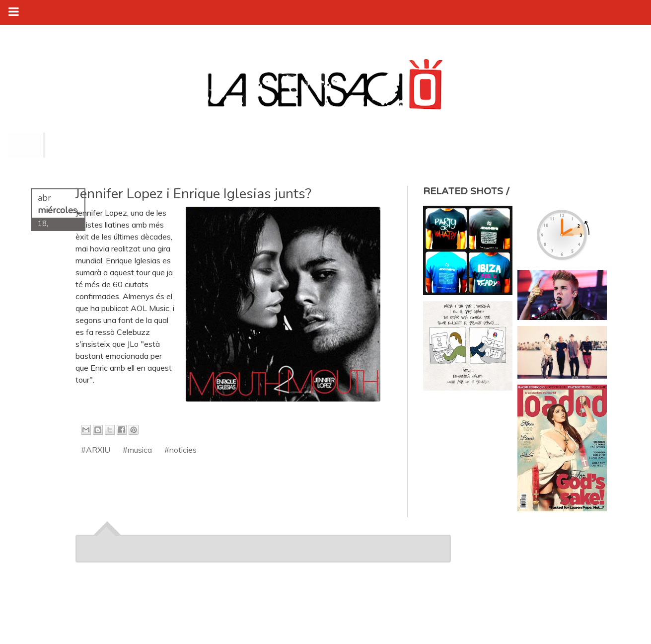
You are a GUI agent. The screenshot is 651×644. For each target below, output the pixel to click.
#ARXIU (96, 450)
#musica (137, 450)
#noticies (181, 450)
